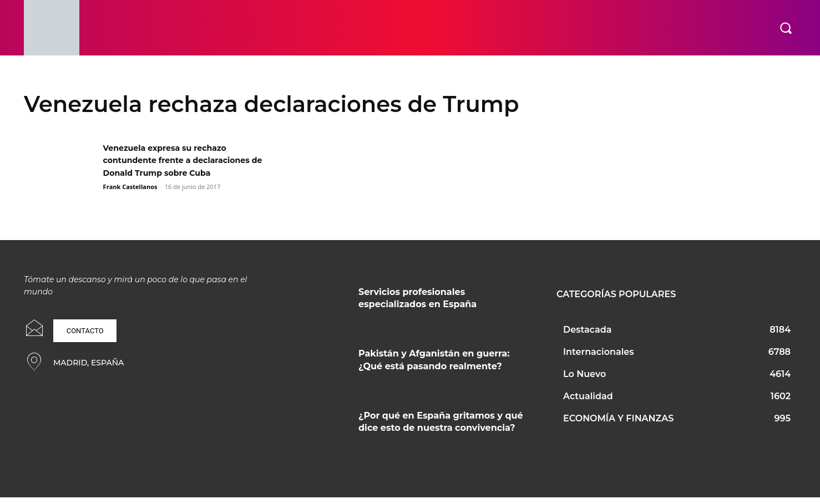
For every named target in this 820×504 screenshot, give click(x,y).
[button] (786, 28)
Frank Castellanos (130, 199)
